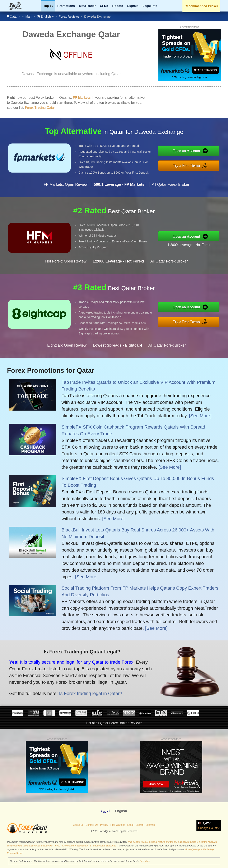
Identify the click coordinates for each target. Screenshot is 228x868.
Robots (118, 6)
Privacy (104, 825)
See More (145, 861)
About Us (78, 825)
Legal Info (150, 6)
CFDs (104, 6)
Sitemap (150, 825)
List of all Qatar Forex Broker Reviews (114, 723)
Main (29, 16)
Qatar (14, 16)
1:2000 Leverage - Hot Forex (192, 244)
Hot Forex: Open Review (66, 265)
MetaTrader (87, 6)
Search (140, 825)
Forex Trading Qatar (40, 108)
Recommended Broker (201, 6)
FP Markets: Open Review (66, 188)
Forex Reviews (69, 16)
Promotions (66, 6)
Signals (133, 6)
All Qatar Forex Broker (171, 188)
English (45, 16)
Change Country (209, 828)
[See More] (200, 416)
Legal (130, 825)
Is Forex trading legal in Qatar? (87, 692)
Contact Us (92, 825)
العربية (106, 811)
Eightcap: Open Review (67, 349)
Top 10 (48, 6)
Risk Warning (118, 825)
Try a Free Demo (190, 165)
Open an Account (190, 151)
